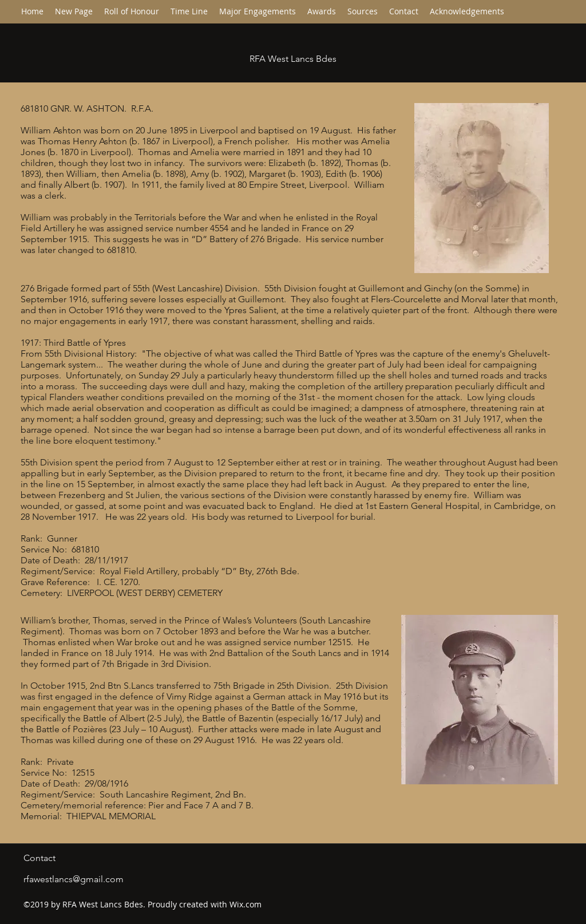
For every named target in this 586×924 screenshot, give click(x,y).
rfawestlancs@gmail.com (74, 879)
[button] (189, 11)
